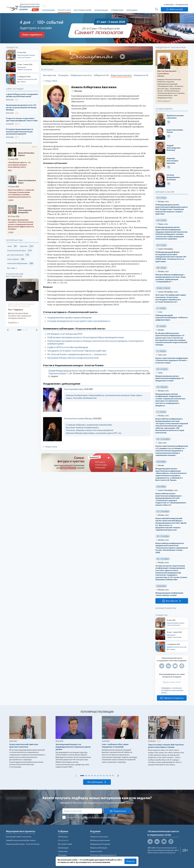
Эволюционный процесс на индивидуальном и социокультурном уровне (73, 747)
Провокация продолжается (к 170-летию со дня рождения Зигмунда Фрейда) (21, 107)
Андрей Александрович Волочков (174, 148)
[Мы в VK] (168, 666)
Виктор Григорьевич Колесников (167, 72)
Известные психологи (121, 75)
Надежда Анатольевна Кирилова (172, 161)
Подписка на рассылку (99, 837)
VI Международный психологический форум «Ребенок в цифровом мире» (171, 318)
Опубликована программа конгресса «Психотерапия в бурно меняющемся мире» (86, 337)
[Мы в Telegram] (162, 666)
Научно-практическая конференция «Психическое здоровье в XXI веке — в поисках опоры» (172, 360)
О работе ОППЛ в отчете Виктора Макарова (68, 347)
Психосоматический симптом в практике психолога (24, 746)
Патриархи (63, 75)
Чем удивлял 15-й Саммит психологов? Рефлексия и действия (77, 351)
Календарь (132, 10)
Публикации (48, 10)
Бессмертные (50, 75)
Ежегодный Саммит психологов (19, 837)
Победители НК (101, 75)
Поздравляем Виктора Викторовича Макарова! (70, 318)
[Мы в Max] (182, 666)
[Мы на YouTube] (175, 666)
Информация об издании (100, 844)
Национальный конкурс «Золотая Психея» (23, 844)
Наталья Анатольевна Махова (78, 418)
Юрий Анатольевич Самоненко (175, 117)
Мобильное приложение (100, 840)
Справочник (117, 10)
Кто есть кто (64, 10)
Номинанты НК (141, 75)
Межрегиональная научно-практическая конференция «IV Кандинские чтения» (169, 378)
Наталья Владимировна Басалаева (173, 177)
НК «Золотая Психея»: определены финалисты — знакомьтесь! (77, 354)
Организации (101, 10)
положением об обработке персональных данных (172, 690)
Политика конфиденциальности (103, 855)
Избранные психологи (81, 75)
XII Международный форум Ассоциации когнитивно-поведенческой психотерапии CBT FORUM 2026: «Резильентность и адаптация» (171, 257)
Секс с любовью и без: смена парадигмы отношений (115, 746)
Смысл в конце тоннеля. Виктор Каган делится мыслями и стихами (166, 746)
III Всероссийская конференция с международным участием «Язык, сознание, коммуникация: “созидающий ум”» (171, 278)
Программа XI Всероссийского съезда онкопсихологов (73, 358)
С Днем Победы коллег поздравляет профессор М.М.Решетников (22, 95)
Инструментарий (83, 10)
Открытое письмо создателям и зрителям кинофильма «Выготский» (22, 120)
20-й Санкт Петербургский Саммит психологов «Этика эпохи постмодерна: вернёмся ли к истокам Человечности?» (171, 298)
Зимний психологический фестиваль (21, 840)
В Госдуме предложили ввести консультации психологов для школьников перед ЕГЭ (20, 132)
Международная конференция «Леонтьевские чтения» (169, 594)
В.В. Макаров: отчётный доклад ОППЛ (65, 334)
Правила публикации (99, 848)
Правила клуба (96, 851)
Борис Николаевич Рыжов (175, 131)
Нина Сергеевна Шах (73, 389)
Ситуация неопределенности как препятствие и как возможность (79, 321)
